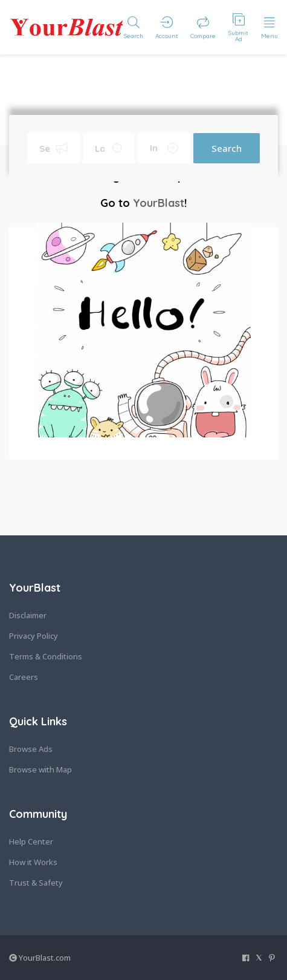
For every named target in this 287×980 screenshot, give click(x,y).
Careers (24, 677)
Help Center (31, 841)
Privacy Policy (34, 636)
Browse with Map (40, 769)
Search (227, 148)
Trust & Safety (36, 883)
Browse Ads (31, 749)
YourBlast (159, 203)
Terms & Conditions (46, 656)
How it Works (33, 862)
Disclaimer (28, 615)
